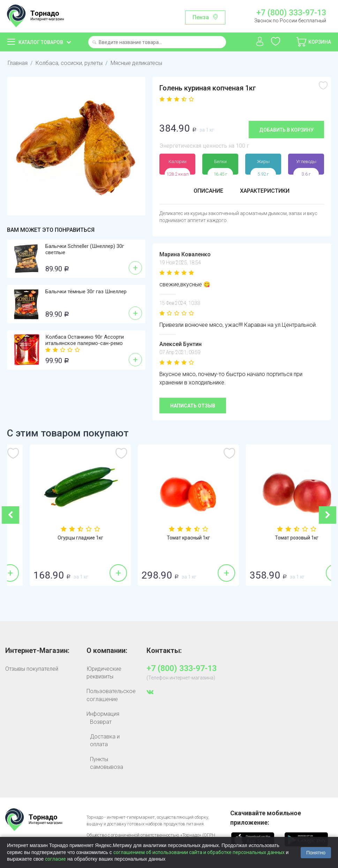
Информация (103, 714)
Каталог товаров (41, 42)
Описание (208, 191)
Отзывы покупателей (32, 669)
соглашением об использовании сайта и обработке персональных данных (199, 852)
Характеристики (265, 191)
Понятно (316, 853)
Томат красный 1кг (277, 538)
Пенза (201, 17)
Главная (18, 63)
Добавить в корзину (286, 130)
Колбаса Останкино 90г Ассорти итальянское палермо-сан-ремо (85, 340)
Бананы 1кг (61, 538)
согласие (55, 859)
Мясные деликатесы (136, 63)
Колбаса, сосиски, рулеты (69, 63)
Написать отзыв (193, 406)
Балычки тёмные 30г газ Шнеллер (86, 292)
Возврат (101, 722)
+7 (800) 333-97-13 (291, 13)
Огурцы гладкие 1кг (169, 538)
